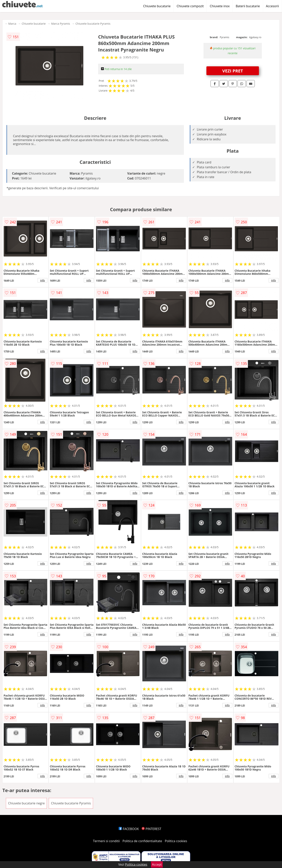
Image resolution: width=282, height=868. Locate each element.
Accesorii (272, 6)
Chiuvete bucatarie (157, 6)
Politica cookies (176, 841)
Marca (12, 24)
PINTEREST (151, 829)
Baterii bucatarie (248, 6)
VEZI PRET (233, 71)
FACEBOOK (129, 829)
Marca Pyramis (61, 24)
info (42, 280)
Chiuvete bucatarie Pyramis (93, 24)
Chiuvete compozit (190, 6)
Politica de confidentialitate (142, 841)
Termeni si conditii (106, 841)
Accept (157, 864)
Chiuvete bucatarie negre (26, 803)
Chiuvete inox (220, 6)
